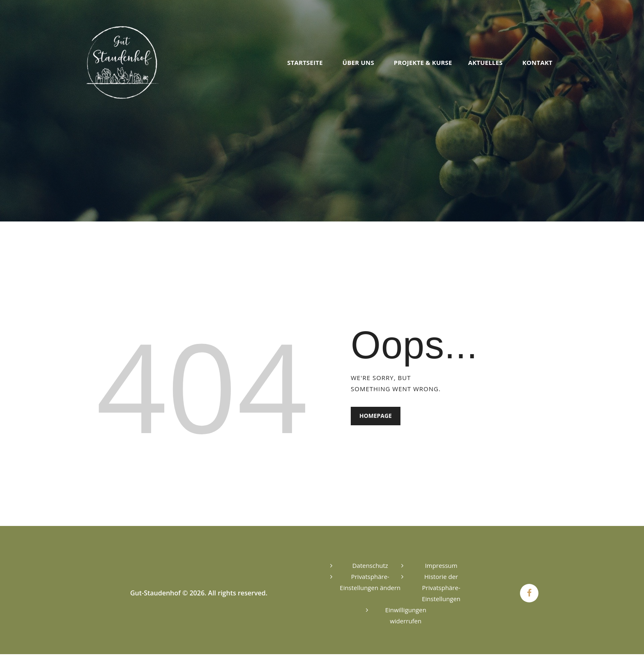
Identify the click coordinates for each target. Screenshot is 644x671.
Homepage (376, 416)
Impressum (441, 565)
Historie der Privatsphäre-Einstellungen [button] (441, 588)
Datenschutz (370, 565)
